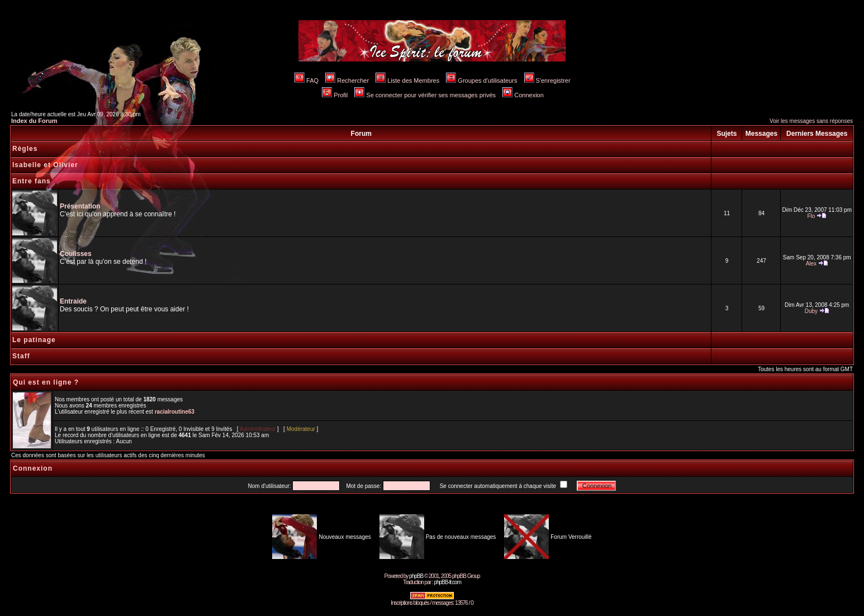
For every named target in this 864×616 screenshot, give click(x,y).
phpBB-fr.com (447, 582)
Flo (811, 216)
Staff (21, 356)
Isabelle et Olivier (45, 165)
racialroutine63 (175, 412)
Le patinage (34, 340)
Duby (811, 311)
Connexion (523, 95)
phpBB (416, 576)
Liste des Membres (407, 80)
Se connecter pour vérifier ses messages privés (425, 95)
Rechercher (347, 80)
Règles (25, 149)
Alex (811, 264)
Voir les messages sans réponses (811, 121)
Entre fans (32, 181)
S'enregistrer (547, 80)
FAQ (307, 80)
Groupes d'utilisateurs (481, 80)
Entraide (73, 301)
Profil (335, 95)
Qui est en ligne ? (46, 382)
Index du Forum (34, 121)
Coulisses (76, 254)
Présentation (80, 206)
